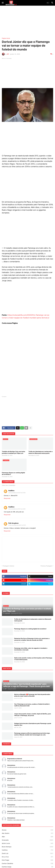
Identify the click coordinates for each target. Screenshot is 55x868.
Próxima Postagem (46, 566)
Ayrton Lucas (27, 843)
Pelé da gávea (13, 523)
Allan (27, 837)
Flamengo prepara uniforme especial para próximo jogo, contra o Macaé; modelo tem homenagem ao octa (32, 734)
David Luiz (27, 853)
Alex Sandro (27, 833)
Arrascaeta (27, 840)
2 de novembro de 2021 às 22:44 (17, 493)
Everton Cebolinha (27, 863)
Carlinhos (27, 850)
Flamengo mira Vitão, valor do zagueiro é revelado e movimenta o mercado (31, 649)
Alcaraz (27, 830)
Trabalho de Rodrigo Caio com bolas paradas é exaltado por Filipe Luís (13, 452)
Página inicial (6, 38)
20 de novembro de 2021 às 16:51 (17, 525)
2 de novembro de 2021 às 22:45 (17, 509)
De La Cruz (27, 857)
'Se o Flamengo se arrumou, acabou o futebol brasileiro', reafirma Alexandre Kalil (32, 705)
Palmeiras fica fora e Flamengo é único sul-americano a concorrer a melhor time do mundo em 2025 (32, 639)
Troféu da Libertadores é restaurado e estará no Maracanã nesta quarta (41, 452)
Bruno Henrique (27, 847)
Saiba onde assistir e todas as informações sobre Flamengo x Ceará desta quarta (33, 659)
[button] (3, 3)
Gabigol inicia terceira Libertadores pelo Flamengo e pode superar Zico (33, 724)
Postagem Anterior (9, 566)
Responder (7, 498)
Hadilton (11, 491)
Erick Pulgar (27, 860)
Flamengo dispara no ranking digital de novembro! (13, 473)
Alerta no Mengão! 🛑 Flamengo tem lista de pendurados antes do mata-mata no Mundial (32, 695)
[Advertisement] (27, 22)
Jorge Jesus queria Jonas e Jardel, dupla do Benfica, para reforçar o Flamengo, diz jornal (33, 715)
